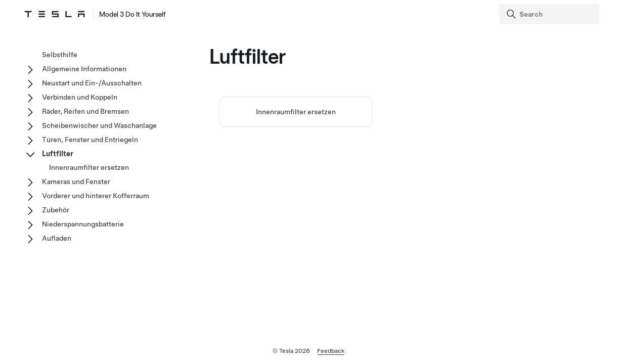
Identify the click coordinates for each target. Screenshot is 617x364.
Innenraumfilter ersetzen (296, 112)
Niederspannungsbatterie (83, 224)
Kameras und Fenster (76, 181)
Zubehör (56, 210)
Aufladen (57, 238)
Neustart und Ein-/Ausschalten (92, 83)
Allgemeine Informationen (84, 69)
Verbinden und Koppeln (80, 97)
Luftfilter (58, 154)
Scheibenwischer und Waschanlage (99, 125)
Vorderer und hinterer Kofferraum (96, 196)
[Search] (550, 14)
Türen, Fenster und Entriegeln (90, 140)
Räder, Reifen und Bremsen (85, 111)
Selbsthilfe (60, 55)
